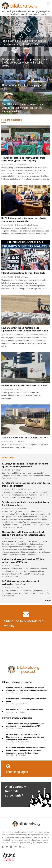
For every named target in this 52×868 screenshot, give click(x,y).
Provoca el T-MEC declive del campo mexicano (25, 710)
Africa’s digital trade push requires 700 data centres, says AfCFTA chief (23, 561)
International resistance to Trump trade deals (23, 273)
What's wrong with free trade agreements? (18, 791)
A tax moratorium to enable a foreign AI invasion (24, 438)
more (48, 601)
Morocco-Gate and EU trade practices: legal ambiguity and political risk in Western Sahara (24, 534)
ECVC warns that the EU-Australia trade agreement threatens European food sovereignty (25, 329)
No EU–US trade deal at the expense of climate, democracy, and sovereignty (24, 220)
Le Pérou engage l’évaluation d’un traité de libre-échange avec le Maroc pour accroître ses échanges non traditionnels (25, 737)
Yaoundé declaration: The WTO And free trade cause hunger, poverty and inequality (23, 159)
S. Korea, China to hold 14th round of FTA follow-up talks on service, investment (25, 465)
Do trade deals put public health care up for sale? (25, 386)
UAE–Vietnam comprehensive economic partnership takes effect (21, 583)
